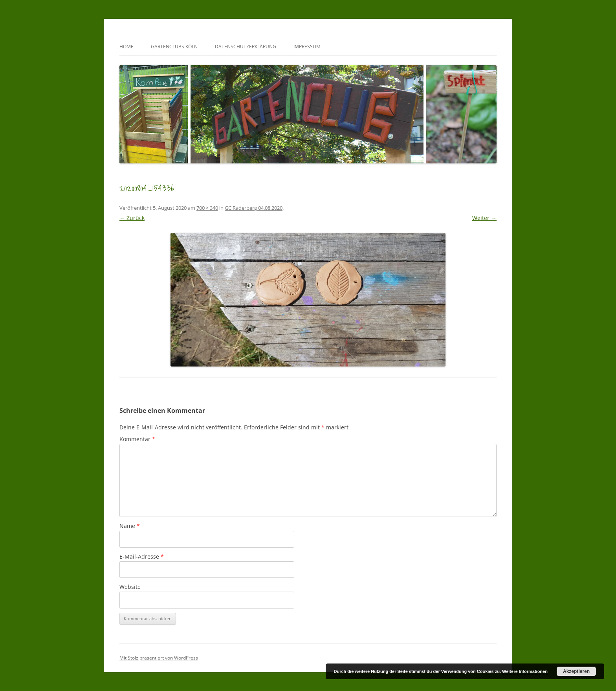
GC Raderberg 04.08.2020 (254, 208)
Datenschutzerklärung (246, 47)
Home (126, 47)
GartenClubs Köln (174, 47)
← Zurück (132, 218)
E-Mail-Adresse (142, 556)
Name (130, 526)
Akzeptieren (576, 671)
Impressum (307, 47)
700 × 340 (207, 208)
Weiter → (484, 218)
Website (130, 587)
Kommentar (137, 439)
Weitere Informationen (525, 671)
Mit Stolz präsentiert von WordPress (159, 658)
